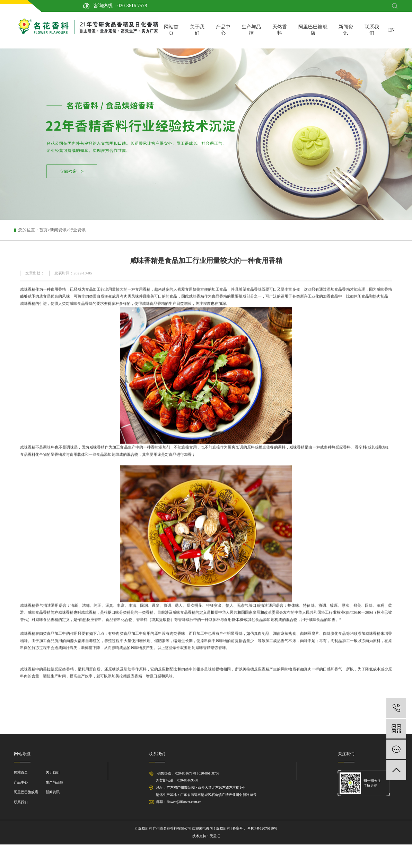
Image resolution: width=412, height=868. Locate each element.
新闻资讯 (346, 30)
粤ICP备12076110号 (262, 828)
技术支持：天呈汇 (206, 836)
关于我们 (197, 30)
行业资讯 (77, 230)
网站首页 (171, 30)
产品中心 (223, 30)
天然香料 (280, 30)
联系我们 (372, 30)
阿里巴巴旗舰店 (313, 30)
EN (391, 30)
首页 (43, 230)
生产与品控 (251, 30)
